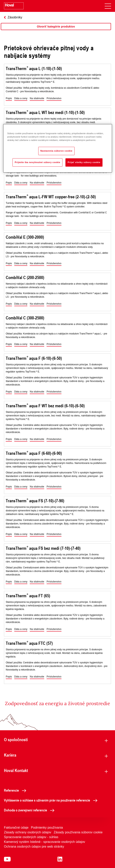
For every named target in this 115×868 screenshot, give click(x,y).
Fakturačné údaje (16, 828)
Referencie (16, 790)
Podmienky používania (47, 828)
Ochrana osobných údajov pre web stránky (34, 847)
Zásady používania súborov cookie (78, 832)
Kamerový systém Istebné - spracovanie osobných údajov (45, 842)
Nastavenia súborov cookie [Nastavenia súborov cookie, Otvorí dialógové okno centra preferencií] (57, 151)
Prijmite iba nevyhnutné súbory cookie (37, 162)
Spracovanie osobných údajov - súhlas (31, 837)
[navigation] (108, 6)
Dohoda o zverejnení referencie (30, 810)
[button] (9, 99)
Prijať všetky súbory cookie (84, 162)
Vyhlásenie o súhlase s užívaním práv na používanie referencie (52, 800)
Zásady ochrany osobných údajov (28, 832)
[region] (56, 30)
